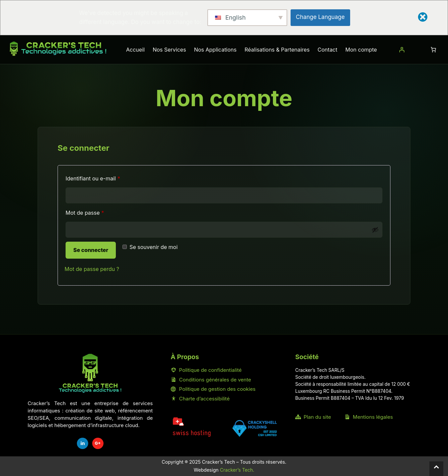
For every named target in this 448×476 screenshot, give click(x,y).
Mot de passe (98, 212)
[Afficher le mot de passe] (375, 230)
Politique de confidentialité (206, 370)
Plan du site (313, 417)
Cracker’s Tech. (237, 470)
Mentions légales (369, 417)
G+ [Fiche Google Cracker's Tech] (98, 443)
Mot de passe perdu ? (92, 269)
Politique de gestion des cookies (213, 389)
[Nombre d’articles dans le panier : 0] (433, 50)
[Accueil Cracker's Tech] (90, 373)
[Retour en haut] (436, 469)
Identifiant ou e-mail (107, 177)
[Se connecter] (402, 50)
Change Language (320, 17)
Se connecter (91, 250)
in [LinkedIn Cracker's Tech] (83, 443)
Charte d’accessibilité (200, 399)
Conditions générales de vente (211, 380)
